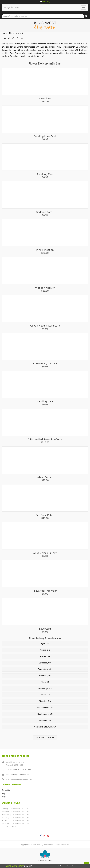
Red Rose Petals (45, 515)
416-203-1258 (11, 770)
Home (4, 33)
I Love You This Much (45, 591)
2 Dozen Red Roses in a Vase (45, 439)
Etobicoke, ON (45, 663)
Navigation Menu (12, 7)
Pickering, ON (45, 701)
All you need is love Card (45, 326)
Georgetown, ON (45, 669)
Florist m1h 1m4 (16, 33)
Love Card (45, 629)
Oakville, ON (45, 695)
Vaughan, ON (45, 720)
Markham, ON (45, 676)
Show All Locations (45, 738)
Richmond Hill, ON (45, 708)
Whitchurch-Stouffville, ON (45, 727)
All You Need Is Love (45, 553)
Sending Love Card (45, 136)
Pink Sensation (45, 250)
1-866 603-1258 (24, 770)
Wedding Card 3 (45, 212)
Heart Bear (45, 98)
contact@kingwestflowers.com (18, 775)
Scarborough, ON (45, 714)
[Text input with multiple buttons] (43, 16)
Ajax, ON (45, 644)
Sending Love (45, 401)
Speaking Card (45, 174)
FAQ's (4, 797)
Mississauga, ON (45, 688)
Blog (4, 794)
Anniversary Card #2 (45, 364)
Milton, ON (45, 682)
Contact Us (6, 790)
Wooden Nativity (45, 288)
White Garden (45, 477)
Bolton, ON (45, 656)
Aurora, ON (45, 650)
